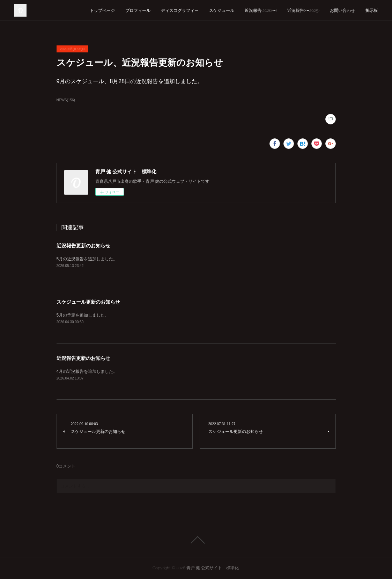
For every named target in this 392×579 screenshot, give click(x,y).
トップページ (102, 10)
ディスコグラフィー (180, 10)
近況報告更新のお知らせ (83, 246)
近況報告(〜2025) (303, 10)
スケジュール (222, 10)
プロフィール (138, 10)
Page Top (196, 540)
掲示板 (372, 10)
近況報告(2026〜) (261, 10)
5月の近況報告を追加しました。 (87, 259)
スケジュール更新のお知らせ (88, 302)
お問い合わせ (342, 10)
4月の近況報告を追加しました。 (87, 371)
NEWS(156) (66, 100)
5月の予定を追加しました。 (83, 315)
